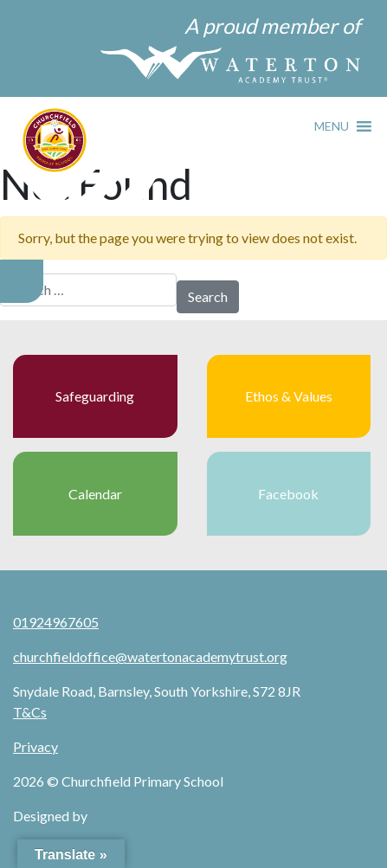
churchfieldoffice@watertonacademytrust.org (150, 656)
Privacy (35, 746)
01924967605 (56, 622)
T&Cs (30, 712)
